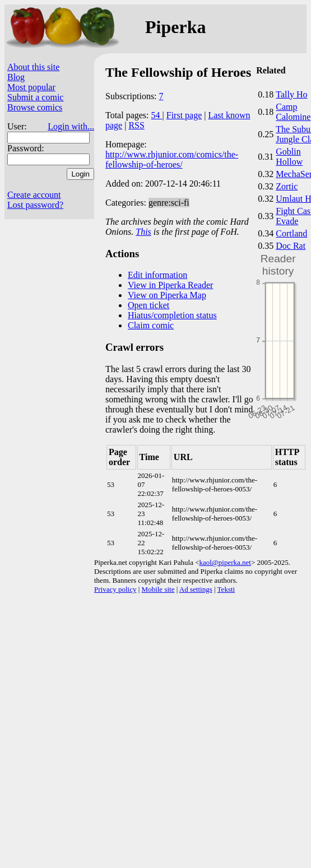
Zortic (287, 186)
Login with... (71, 126)
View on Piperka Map (167, 295)
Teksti (226, 589)
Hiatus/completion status (172, 315)
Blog (16, 77)
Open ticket (148, 305)
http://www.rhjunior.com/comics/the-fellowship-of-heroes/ (172, 159)
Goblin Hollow (289, 157)
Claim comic (151, 325)
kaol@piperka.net (225, 562)
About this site (33, 67)
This (143, 232)
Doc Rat (291, 246)
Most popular (31, 87)
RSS (136, 125)
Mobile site (158, 589)
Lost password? (35, 205)
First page (184, 115)
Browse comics (35, 107)
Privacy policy (115, 589)
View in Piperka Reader (170, 285)
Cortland (291, 233)
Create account (34, 195)
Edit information (157, 275)
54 (157, 115)
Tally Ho (291, 94)
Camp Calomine (293, 112)
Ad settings (196, 589)
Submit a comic (35, 97)
